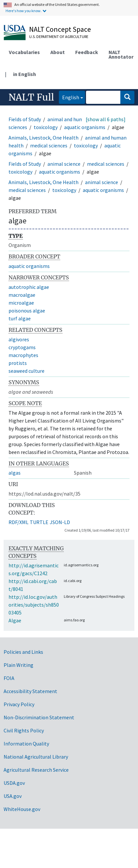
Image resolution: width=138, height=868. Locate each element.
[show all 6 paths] (106, 119)
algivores (19, 339)
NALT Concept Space (60, 29)
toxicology (46, 127)
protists (18, 363)
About (58, 52)
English (69, 97)
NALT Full (31, 97)
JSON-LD (60, 522)
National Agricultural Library (36, 757)
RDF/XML (18, 522)
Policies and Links (23, 652)
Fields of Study (25, 119)
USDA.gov (14, 783)
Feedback (87, 52)
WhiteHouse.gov (22, 809)
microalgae (21, 303)
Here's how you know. (24, 11)
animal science (64, 164)
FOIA (9, 678)
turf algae (20, 318)
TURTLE (39, 522)
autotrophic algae (29, 287)
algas (15, 473)
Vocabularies (24, 52)
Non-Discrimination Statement (39, 717)
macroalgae (22, 295)
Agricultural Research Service (36, 770)
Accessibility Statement (30, 691)
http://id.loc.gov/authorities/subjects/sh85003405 (34, 605)
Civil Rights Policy (24, 730)
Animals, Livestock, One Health (43, 138)
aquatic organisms (85, 127)
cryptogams (22, 347)
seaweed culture (26, 371)
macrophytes (23, 355)
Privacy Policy (19, 704)
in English (25, 74)
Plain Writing (18, 665)
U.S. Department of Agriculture (59, 37)
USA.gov (13, 796)
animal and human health (76, 119)
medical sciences (49, 145)
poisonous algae (27, 311)
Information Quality (26, 744)
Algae (15, 620)
